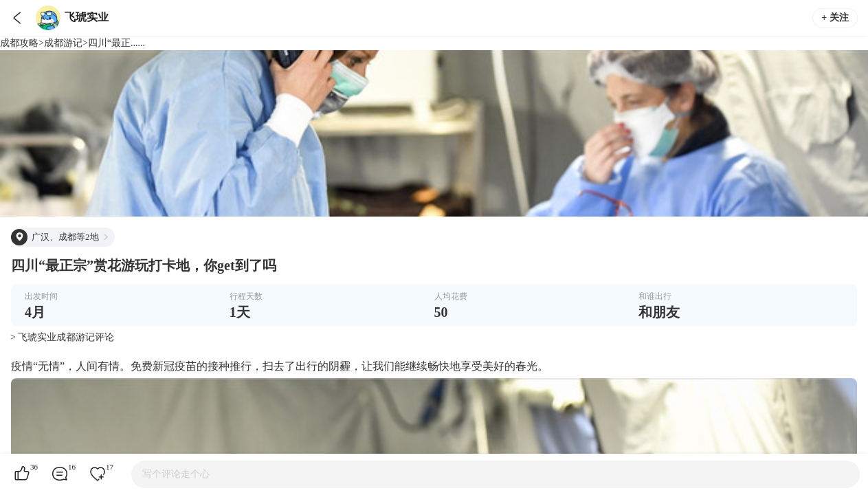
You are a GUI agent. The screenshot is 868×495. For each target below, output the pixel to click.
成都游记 (63, 43)
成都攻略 (19, 43)
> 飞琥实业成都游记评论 (62, 337)
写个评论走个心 (176, 474)
